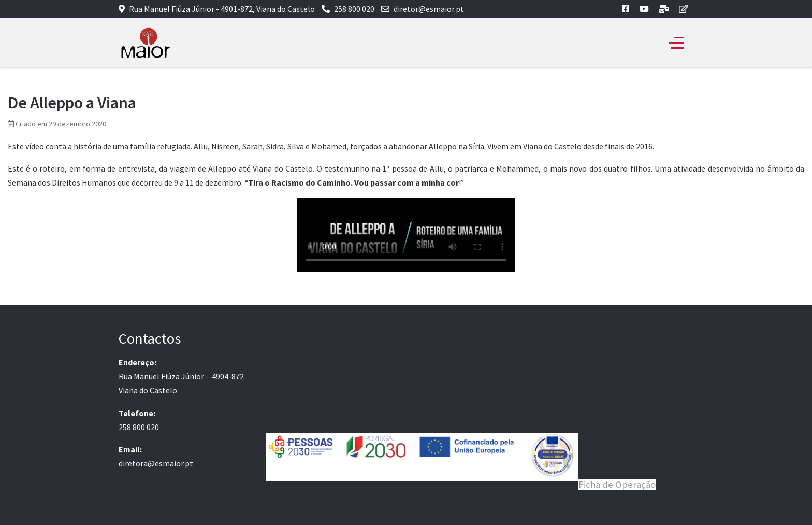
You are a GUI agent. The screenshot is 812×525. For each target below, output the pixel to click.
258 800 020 (354, 9)
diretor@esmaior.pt (429, 9)
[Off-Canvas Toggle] (676, 43)
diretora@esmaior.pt (156, 463)
